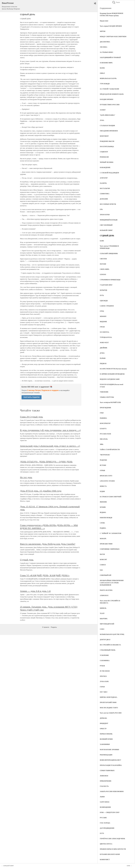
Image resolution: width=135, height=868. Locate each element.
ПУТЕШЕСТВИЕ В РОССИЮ (110, 105)
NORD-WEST (104, 343)
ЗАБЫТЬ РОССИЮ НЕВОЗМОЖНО (112, 791)
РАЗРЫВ (103, 358)
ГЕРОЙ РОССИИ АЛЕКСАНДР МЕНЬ (112, 839)
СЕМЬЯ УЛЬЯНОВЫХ (107, 771)
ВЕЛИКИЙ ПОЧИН (106, 739)
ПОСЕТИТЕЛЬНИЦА (107, 147)
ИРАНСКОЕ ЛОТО (106, 476)
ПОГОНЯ (103, 264)
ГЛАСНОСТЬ (104, 786)
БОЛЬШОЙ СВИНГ (106, 230)
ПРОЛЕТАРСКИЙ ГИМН (108, 702)
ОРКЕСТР (103, 729)
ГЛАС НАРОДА (105, 823)
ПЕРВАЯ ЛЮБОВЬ (106, 734)
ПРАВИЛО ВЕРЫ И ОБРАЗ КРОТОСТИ (113, 849)
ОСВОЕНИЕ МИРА (106, 63)
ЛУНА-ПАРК (104, 681)
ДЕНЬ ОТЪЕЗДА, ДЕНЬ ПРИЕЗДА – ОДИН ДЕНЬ (46, 462)
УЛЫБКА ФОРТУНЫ (107, 397)
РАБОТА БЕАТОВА (106, 590)
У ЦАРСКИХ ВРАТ (106, 285)
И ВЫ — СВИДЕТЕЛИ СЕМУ (110, 812)
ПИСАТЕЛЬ (104, 439)
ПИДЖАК (103, 363)
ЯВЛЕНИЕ (103, 502)
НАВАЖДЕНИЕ (105, 167)
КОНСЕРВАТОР (105, 423)
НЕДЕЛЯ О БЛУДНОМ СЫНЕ (110, 379)
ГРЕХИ (102, 327)
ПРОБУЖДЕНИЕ (105, 408)
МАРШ (102, 68)
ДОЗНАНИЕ (104, 199)
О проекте (46, 627)
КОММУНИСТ (105, 860)
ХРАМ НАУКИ (105, 215)
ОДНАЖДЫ (104, 301)
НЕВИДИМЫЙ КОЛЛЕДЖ (109, 220)
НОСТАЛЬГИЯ (105, 188)
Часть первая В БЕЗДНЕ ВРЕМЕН (111, 26)
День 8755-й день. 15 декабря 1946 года (41, 491)
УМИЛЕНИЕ (104, 392)
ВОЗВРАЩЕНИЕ (105, 807)
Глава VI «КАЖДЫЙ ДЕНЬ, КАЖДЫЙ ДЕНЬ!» (45, 575)
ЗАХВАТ (103, 110)
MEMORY (103, 316)
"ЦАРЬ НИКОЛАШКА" (107, 115)
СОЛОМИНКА (105, 661)
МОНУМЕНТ (104, 136)
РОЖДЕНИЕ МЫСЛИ (107, 141)
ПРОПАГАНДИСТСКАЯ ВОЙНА (111, 765)
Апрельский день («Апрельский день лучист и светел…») (50, 446)
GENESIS (103, 274)
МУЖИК (103, 507)
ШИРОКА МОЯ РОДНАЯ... (109, 697)
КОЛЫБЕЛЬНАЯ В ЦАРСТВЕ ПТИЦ (112, 634)
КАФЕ (102, 241)
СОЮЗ (102, 629)
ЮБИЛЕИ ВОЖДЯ (106, 518)
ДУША (102, 353)
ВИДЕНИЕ (103, 322)
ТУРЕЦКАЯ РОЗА (106, 337)
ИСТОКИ (103, 465)
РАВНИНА (103, 418)
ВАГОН (102, 554)
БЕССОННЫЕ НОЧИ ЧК (108, 204)
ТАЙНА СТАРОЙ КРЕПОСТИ (110, 450)
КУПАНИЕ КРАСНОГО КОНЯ (110, 854)
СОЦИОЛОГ (104, 152)
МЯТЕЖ (103, 31)
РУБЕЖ (102, 666)
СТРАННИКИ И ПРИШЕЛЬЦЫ (110, 280)
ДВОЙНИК (103, 348)
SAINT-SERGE (105, 802)
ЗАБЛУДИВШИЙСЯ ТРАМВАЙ (110, 57)
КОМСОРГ (103, 560)
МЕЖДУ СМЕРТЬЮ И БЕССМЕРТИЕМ (113, 37)
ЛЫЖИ (102, 797)
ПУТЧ (102, 833)
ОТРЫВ (102, 470)
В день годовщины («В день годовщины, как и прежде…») (50, 430)
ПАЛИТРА (103, 183)
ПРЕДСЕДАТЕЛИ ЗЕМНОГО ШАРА (112, 94)
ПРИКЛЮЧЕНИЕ (106, 781)
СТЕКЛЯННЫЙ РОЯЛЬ (108, 650)
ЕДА (101, 570)
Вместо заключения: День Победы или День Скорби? (48, 544)
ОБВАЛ (102, 73)
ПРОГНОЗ (103, 676)
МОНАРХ (103, 539)
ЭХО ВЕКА (104, 47)
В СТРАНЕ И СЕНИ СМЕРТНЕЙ (111, 497)
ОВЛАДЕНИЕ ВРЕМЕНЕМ (109, 131)
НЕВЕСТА (103, 486)
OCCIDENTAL (105, 332)
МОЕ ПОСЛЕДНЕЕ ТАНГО (109, 708)
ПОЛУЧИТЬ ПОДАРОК (32, 397)
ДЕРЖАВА (103, 718)
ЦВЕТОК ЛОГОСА (106, 844)
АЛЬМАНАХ (104, 595)
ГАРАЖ (102, 687)
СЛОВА (102, 523)
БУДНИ (102, 491)
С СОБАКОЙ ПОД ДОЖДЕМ (109, 173)
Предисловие (104, 21)
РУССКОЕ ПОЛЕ (105, 434)
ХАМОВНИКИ (105, 744)
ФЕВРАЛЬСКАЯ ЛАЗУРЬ (108, 78)
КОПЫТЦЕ (103, 290)
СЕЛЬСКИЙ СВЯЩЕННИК (109, 253)
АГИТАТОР (104, 178)
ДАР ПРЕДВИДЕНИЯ (107, 828)
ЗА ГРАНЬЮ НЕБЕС (107, 52)
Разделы (54, 627)
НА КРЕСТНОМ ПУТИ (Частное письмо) (113, 369)
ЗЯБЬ (102, 444)
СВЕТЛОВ (103, 259)
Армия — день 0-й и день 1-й (35, 591)
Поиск (116, 2)
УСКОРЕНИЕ (104, 655)
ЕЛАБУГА (103, 429)
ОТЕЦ (102, 311)
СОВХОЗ (103, 565)
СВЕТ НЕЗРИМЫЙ (106, 225)
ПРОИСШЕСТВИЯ (106, 544)
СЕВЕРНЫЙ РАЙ (106, 575)
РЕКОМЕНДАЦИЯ (106, 755)
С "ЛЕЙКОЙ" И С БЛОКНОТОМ (111, 533)
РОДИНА (103, 528)
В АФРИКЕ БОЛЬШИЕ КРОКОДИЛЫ (112, 374)
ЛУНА (102, 120)
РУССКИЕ (103, 818)
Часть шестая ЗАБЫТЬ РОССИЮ (111, 713)
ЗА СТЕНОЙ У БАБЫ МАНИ (109, 89)
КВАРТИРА (104, 619)
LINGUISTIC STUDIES (107, 481)
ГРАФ (102, 413)
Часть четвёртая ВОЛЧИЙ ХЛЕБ (110, 402)
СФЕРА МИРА (105, 269)
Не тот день (26, 477)
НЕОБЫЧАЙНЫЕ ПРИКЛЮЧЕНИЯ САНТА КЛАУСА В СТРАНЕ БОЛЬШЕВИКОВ (112, 583)
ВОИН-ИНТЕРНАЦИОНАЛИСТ (110, 760)
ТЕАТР (102, 613)
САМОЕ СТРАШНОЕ (107, 306)
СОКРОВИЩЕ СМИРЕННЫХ (110, 549)
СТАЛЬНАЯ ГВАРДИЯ (107, 126)
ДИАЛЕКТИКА (105, 42)
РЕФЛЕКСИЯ (104, 157)
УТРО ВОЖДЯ (105, 84)
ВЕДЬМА (103, 512)
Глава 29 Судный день (31, 417)
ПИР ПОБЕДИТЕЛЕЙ (107, 624)
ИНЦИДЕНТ (104, 723)
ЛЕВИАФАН (104, 776)
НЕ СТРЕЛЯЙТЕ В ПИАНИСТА (110, 645)
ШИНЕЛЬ (103, 608)
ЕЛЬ (101, 209)
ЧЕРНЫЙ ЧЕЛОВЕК (107, 162)
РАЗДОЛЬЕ (103, 460)
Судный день (27, 560)
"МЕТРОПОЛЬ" (105, 455)
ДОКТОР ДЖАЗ (105, 640)
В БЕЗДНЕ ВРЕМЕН (106, 99)
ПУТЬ (102, 295)
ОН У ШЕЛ (104, 692)
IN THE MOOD (105, 671)
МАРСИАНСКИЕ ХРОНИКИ (109, 750)
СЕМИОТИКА (105, 194)
